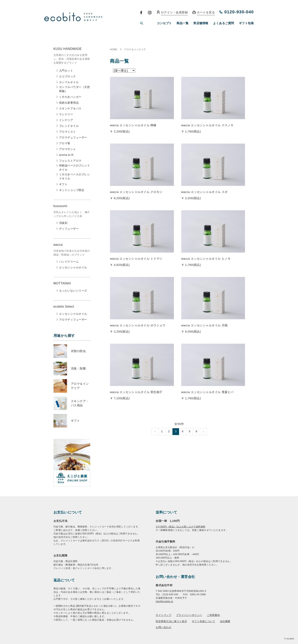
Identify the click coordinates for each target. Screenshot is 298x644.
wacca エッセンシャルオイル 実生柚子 (136, 392)
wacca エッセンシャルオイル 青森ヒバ (207, 392)
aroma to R (66, 155)
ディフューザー (69, 229)
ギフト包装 (246, 23)
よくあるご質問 (224, 23)
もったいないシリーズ (73, 291)
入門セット (66, 71)
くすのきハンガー (70, 97)
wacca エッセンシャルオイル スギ (204, 192)
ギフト (63, 184)
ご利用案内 (213, 615)
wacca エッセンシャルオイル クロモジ (136, 192)
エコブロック (67, 76)
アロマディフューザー (73, 320)
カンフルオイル (69, 82)
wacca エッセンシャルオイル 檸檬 (133, 125)
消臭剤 (63, 223)
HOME (114, 49)
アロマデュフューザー (73, 137)
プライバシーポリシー (189, 615)
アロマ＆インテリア (135, 49)
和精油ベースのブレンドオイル (75, 168)
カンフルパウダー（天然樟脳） (75, 89)
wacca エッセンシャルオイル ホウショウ (138, 325)
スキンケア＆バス (70, 108)
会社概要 (225, 621)
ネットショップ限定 (72, 190)
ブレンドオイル (69, 126)
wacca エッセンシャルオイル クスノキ (207, 125)
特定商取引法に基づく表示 (171, 621)
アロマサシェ (67, 149)
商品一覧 (183, 23)
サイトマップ (163, 615)
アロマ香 (65, 143)
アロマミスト (67, 132)
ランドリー (66, 114)
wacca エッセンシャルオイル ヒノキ (206, 259)
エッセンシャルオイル (73, 267)
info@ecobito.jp (164, 601)
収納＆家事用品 (69, 103)
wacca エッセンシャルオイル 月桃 (204, 325)
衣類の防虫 (78, 351)
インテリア (66, 120)
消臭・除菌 (78, 368)
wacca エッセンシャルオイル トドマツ (136, 259)
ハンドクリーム (69, 262)
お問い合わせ (163, 627)
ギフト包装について (204, 621)
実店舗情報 (201, 23)
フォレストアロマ (70, 161)
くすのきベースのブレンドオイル (75, 176)
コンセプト (164, 23)
